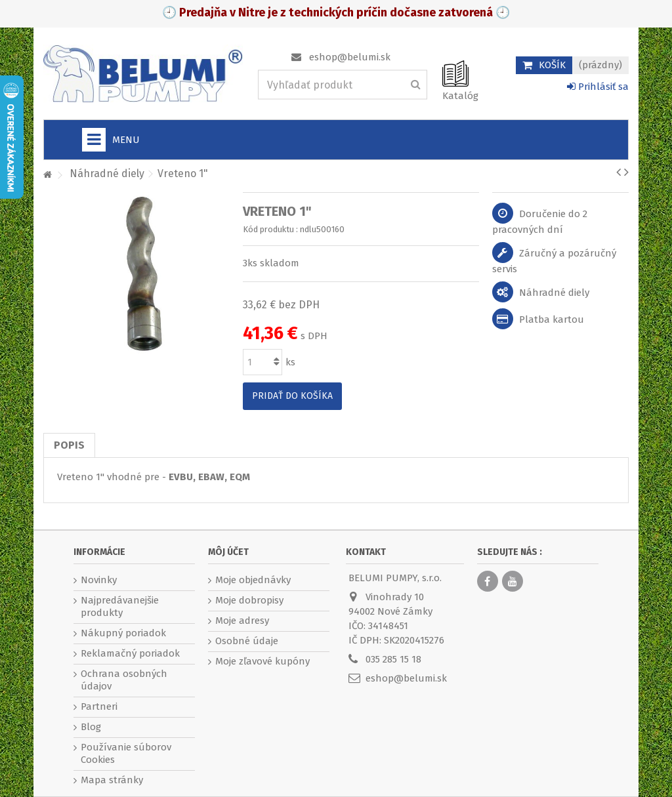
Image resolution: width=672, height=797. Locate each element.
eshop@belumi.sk (350, 57)
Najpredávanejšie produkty (120, 606)
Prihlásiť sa (598, 87)
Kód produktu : (270, 229)
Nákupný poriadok (123, 633)
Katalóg (460, 96)
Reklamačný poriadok (130, 653)
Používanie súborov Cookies (126, 753)
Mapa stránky (112, 780)
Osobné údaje (247, 641)
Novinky (99, 580)
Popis (69, 445)
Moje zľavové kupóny (262, 661)
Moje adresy (242, 621)
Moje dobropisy (249, 600)
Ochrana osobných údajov (124, 680)
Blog (91, 727)
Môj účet (228, 552)
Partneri (99, 706)
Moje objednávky (253, 580)
